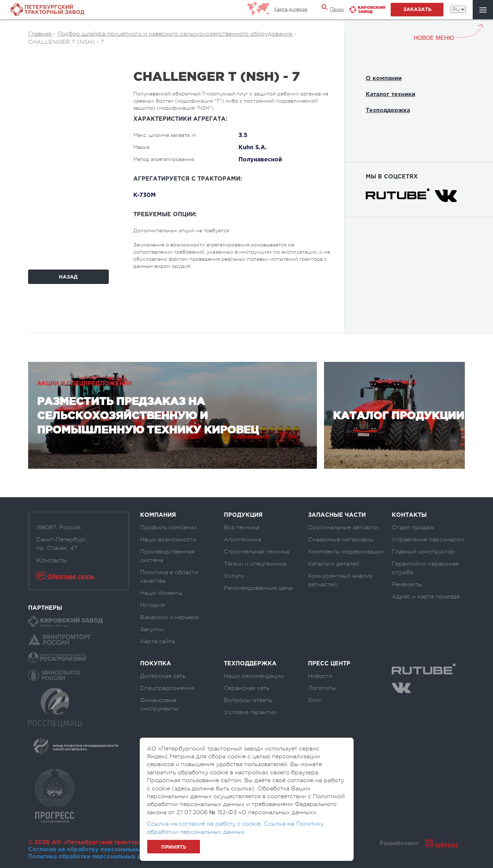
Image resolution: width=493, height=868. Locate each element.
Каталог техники (391, 95)
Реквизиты (407, 584)
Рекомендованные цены (258, 588)
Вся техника (242, 527)
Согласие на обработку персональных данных (98, 850)
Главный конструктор (423, 552)
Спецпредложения (167, 688)
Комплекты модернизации (346, 552)
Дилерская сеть (163, 676)
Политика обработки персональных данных (94, 857)
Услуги (234, 576)
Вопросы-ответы (248, 700)
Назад (68, 277)
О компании (384, 79)
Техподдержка (388, 111)
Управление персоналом (428, 540)
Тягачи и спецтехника (255, 564)
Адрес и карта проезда (426, 597)
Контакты (52, 560)
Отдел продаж (413, 527)
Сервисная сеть (246, 688)
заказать (417, 10)
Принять (174, 847)
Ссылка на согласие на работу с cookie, (205, 824)
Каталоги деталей (334, 564)
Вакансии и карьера (169, 617)
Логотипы (322, 688)
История (152, 605)
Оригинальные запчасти (343, 527)
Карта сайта (158, 641)
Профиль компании (168, 527)
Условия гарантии (250, 712)
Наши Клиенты (161, 593)
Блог (315, 700)
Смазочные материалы (341, 540)
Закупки (152, 629)
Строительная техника (256, 552)
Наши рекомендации (254, 676)
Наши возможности (168, 540)
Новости (320, 676)
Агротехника (243, 540)
